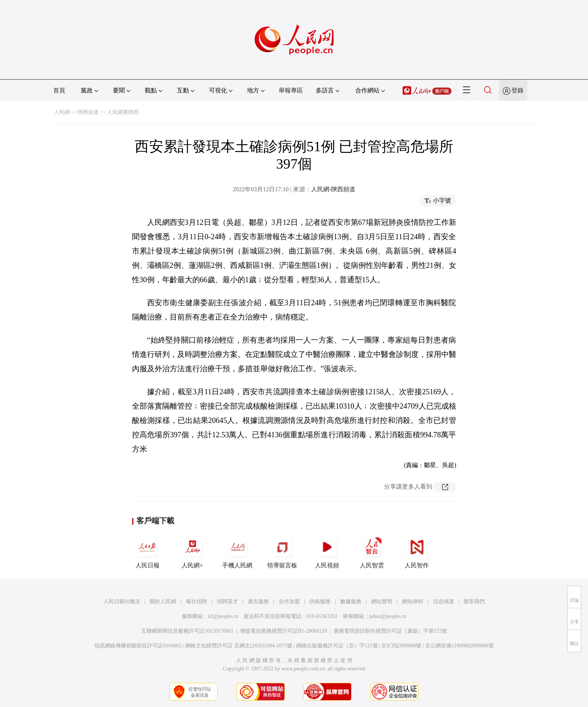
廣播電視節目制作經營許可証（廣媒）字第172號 (390, 631)
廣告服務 (258, 602)
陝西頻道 (88, 112)
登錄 (517, 90)
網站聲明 (382, 602)
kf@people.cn (223, 616)
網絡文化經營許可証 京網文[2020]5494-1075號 (239, 646)
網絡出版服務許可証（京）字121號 (337, 646)
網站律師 (413, 602)
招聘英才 (227, 602)
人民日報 (147, 551)
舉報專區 (291, 90)
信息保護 (444, 602)
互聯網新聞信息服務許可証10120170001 (187, 631)
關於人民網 (163, 602)
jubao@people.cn (388, 616)
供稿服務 (320, 602)
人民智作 (417, 551)
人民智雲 (372, 551)
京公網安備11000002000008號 (459, 646)
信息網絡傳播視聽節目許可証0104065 (138, 646)
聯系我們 (474, 602)
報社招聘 (197, 602)
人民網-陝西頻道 (333, 189)
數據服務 (351, 602)
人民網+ (192, 551)
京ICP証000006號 (401, 646)
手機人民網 (237, 551)
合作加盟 (289, 602)
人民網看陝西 (123, 112)
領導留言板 (282, 551)
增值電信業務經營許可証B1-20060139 (283, 631)
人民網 (62, 112)
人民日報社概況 (122, 602)
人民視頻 (327, 551)
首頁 (59, 90)
